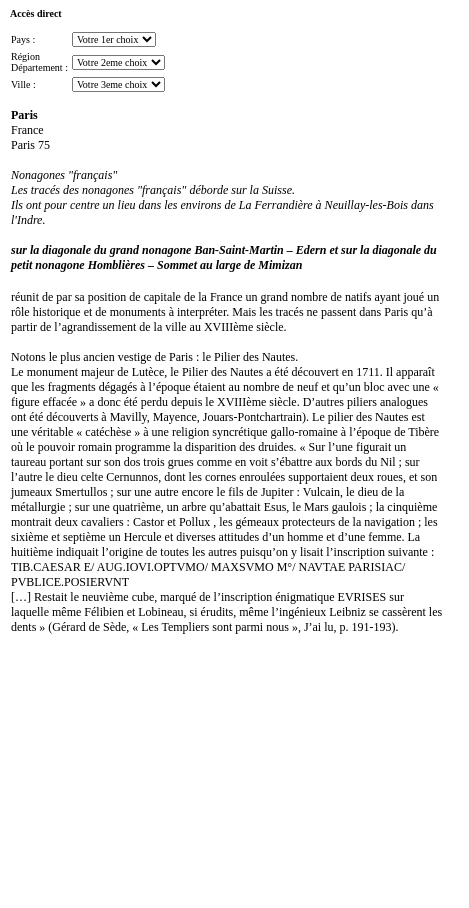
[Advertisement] (68, 780)
